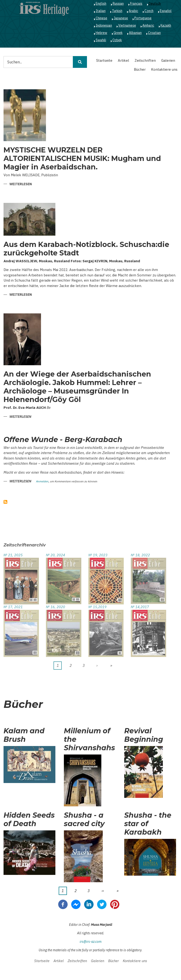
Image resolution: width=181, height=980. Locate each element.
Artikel (123, 60)
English (101, 4)
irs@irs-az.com (91, 942)
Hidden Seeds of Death (29, 820)
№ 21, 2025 (13, 555)
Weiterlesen (21, 184)
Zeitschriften (145, 60)
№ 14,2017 (140, 607)
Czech (149, 11)
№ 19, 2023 (98, 555)
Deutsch (155, 4)
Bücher (140, 69)
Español (166, 11)
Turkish (117, 11)
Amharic (148, 25)
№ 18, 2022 (140, 555)
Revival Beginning (144, 735)
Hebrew (101, 33)
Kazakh (166, 25)
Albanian (135, 33)
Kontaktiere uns (164, 69)
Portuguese (143, 18)
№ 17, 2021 (13, 607)
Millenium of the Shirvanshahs (89, 739)
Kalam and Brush (24, 735)
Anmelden (42, 482)
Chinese (101, 18)
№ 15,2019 (97, 607)
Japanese (121, 18)
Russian (118, 4)
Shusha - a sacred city (84, 820)
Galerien (168, 60)
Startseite (104, 60)
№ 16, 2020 (56, 607)
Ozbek (117, 40)
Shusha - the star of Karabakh (148, 824)
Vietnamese (127, 25)
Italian (101, 11)
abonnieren (5, 502)
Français (136, 4)
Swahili (101, 40)
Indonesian (104, 25)
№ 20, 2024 (56, 555)
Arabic (133, 11)
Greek (118, 33)
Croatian (154, 33)
